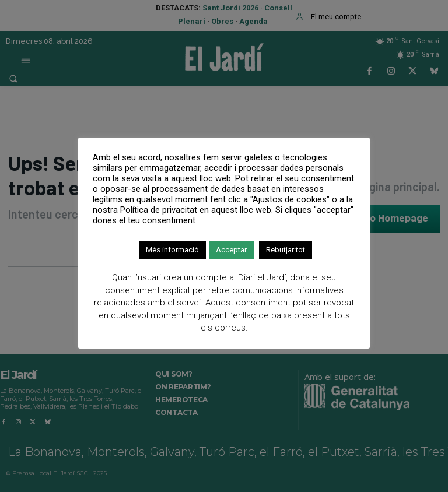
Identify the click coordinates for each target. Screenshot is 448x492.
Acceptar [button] (231, 250)
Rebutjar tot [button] (286, 250)
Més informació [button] (172, 250)
